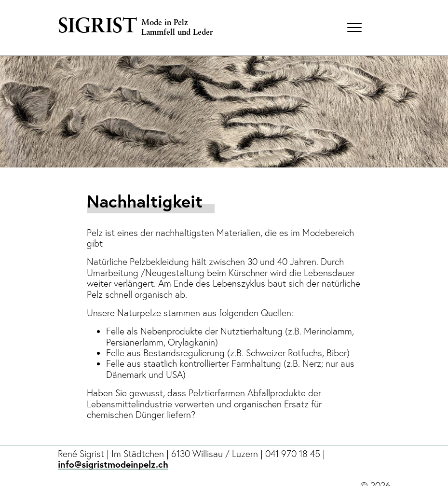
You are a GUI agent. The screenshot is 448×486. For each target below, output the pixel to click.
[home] (199, 28)
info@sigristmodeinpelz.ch (113, 463)
